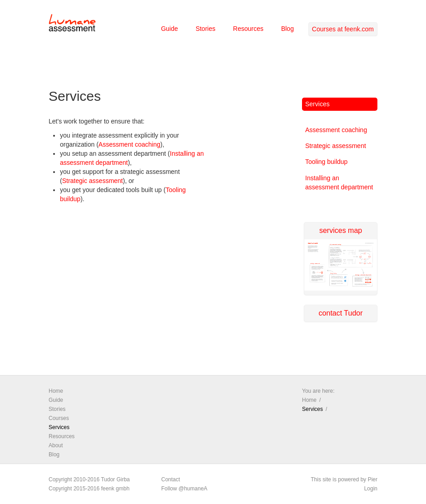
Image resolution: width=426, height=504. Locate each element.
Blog (287, 29)
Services (317, 104)
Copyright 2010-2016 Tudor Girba (89, 479)
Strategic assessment (93, 181)
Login (371, 489)
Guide (169, 29)
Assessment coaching (129, 144)
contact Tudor (341, 313)
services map (341, 246)
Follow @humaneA (184, 489)
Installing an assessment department (339, 183)
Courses (59, 418)
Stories (206, 29)
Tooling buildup (326, 162)
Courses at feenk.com (343, 29)
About (56, 445)
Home (56, 391)
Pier (373, 479)
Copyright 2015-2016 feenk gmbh (89, 489)
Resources (248, 29)
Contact (171, 479)
